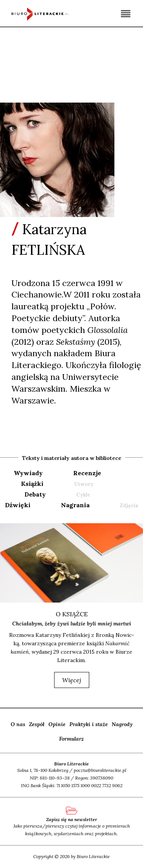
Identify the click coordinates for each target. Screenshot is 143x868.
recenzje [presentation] (87, 473)
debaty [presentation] (35, 494)
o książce (72, 614)
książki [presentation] (32, 484)
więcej (72, 680)
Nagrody (122, 724)
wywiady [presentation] (28, 473)
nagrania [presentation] (75, 505)
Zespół (37, 724)
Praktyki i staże (89, 724)
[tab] (43, 473)
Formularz (71, 739)
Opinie (57, 724)
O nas (18, 724)
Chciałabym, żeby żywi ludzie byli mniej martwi (72, 624)
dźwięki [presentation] (18, 505)
